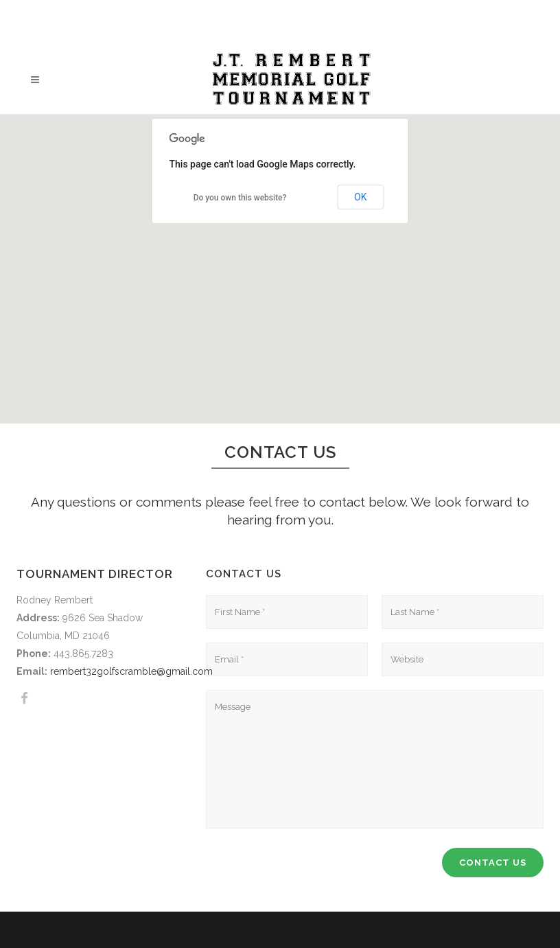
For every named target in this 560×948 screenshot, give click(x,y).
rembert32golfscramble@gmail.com (131, 671)
